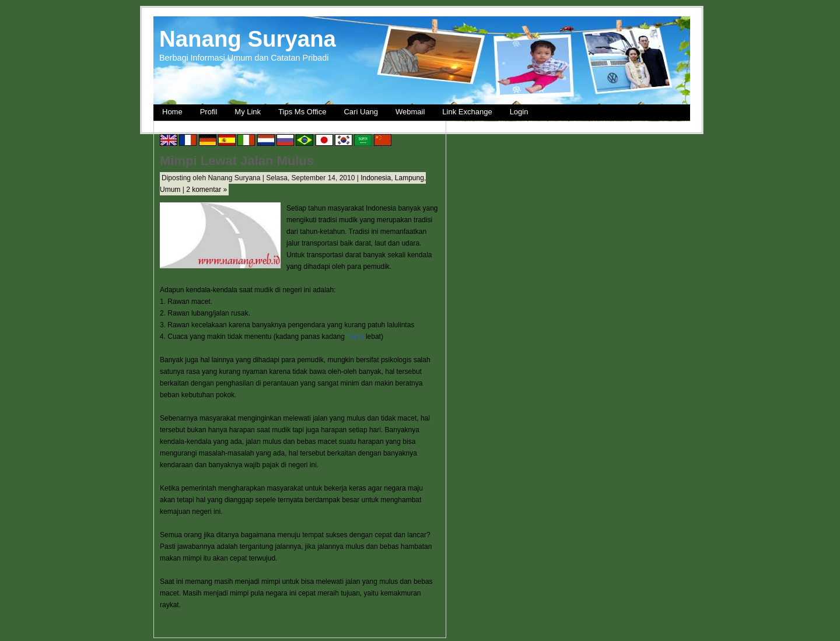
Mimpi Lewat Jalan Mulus (237, 161)
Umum (170, 190)
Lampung (409, 178)
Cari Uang (361, 112)
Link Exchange (467, 112)
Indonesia (376, 178)
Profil (209, 112)
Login (519, 112)
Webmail (410, 112)
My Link (248, 112)
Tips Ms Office (302, 112)
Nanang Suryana (248, 39)
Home (172, 112)
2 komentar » (206, 190)
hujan (355, 337)
